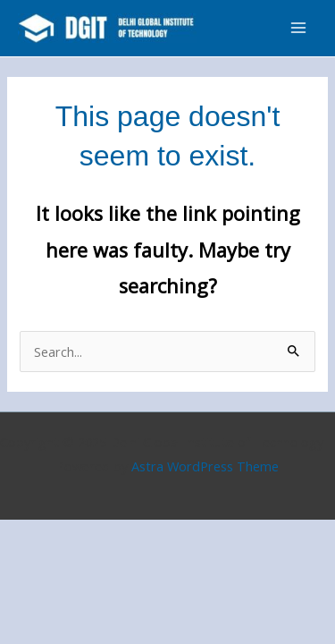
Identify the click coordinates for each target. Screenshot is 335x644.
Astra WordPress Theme (205, 466)
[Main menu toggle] (298, 28)
